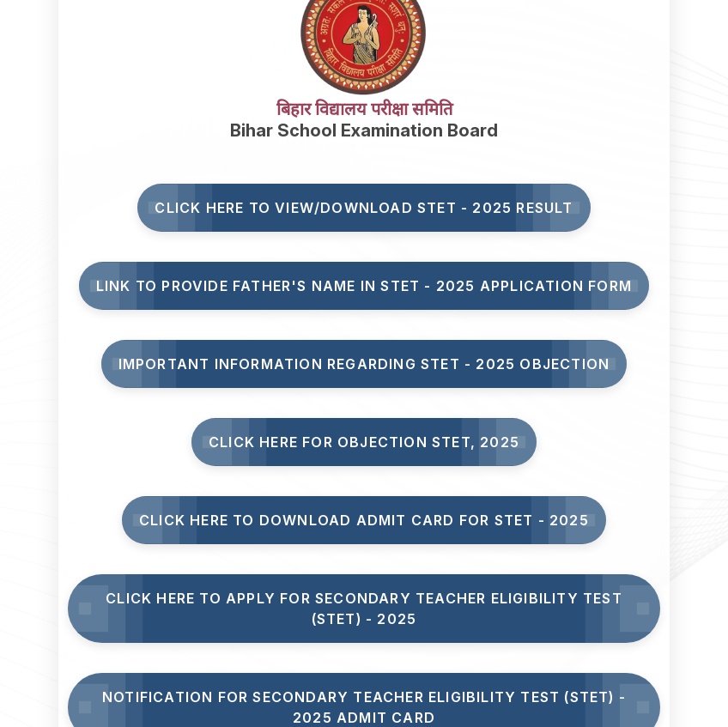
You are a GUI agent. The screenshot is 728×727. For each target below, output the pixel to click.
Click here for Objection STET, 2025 (364, 442)
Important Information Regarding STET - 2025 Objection (364, 364)
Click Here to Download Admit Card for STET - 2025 (364, 520)
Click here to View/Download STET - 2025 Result (364, 208)
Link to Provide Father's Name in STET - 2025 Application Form (364, 286)
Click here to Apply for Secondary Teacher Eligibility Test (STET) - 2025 (364, 609)
